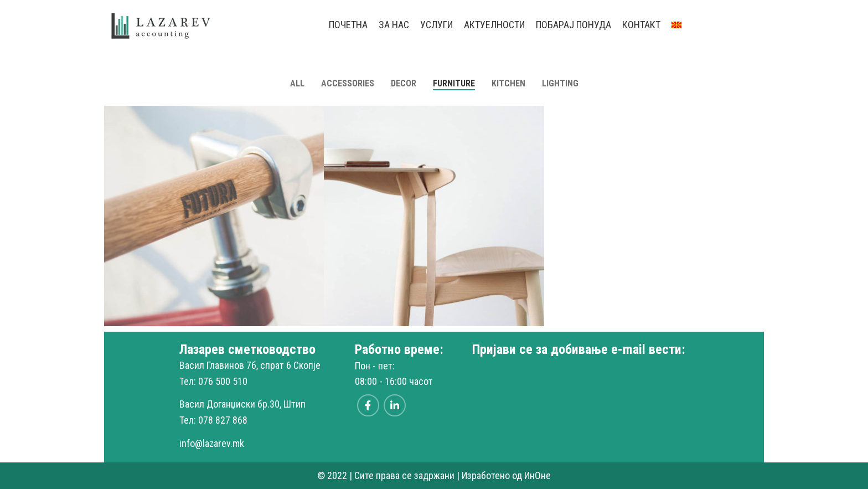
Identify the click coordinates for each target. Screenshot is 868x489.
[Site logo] (162, 24)
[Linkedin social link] (395, 405)
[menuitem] (676, 25)
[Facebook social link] (368, 405)
